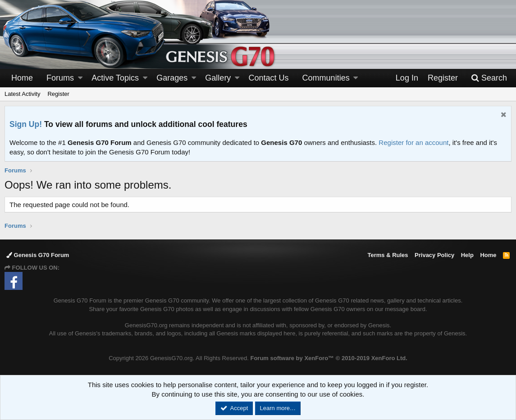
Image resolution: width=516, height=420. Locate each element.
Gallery (218, 78)
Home (22, 78)
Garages (172, 78)
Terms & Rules (388, 255)
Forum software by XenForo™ (329, 358)
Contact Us (269, 78)
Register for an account (413, 142)
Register (58, 94)
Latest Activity (22, 94)
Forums (60, 78)
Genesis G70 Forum (38, 255)
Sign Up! (26, 124)
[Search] (489, 78)
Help (467, 255)
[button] (80, 78)
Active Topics (115, 78)
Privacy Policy (434, 255)
